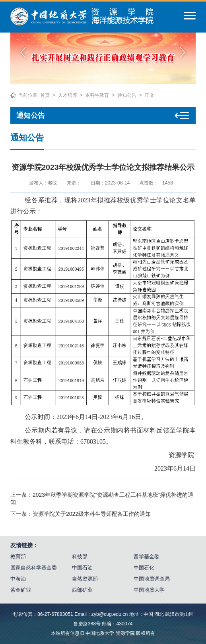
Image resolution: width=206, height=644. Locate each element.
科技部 (80, 557)
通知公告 (127, 95)
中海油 (18, 579)
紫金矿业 (21, 590)
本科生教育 (97, 95)
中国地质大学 (149, 590)
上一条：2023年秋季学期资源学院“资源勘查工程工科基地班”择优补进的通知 (102, 498)
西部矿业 (82, 590)
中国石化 (144, 568)
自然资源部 (85, 579)
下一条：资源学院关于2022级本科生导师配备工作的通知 (81, 514)
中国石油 (82, 568)
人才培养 (68, 95)
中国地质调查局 (152, 579)
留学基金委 (147, 557)
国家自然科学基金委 (34, 568)
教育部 (18, 557)
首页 (45, 95)
